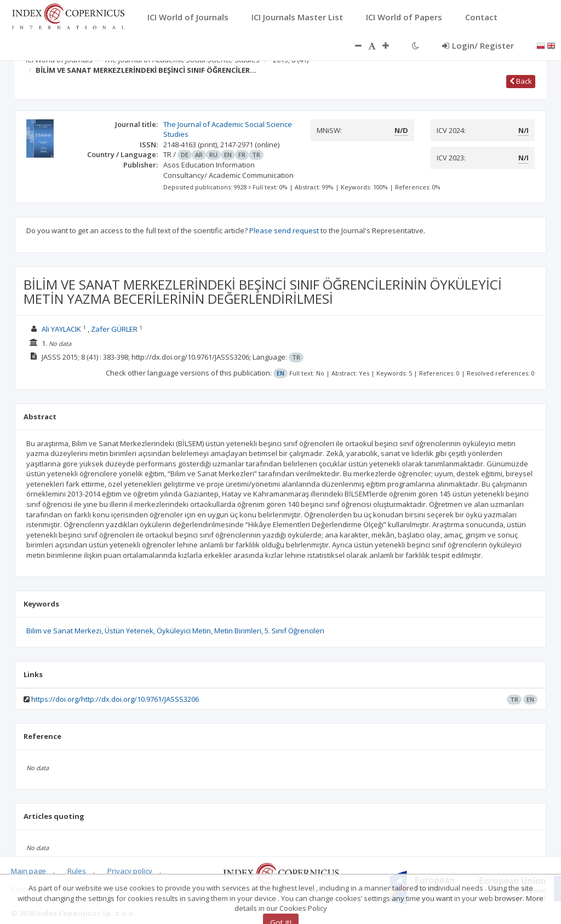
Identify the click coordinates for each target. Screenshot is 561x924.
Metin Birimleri (238, 631)
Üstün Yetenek (129, 631)
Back (521, 81)
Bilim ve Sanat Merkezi (64, 631)
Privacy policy (130, 871)
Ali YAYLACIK (61, 329)
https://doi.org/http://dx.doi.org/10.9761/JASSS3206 (115, 699)
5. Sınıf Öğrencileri (294, 631)
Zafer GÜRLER (114, 329)
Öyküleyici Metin (184, 631)
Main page (28, 871)
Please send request (284, 230)
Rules (77, 871)
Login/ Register (478, 45)
